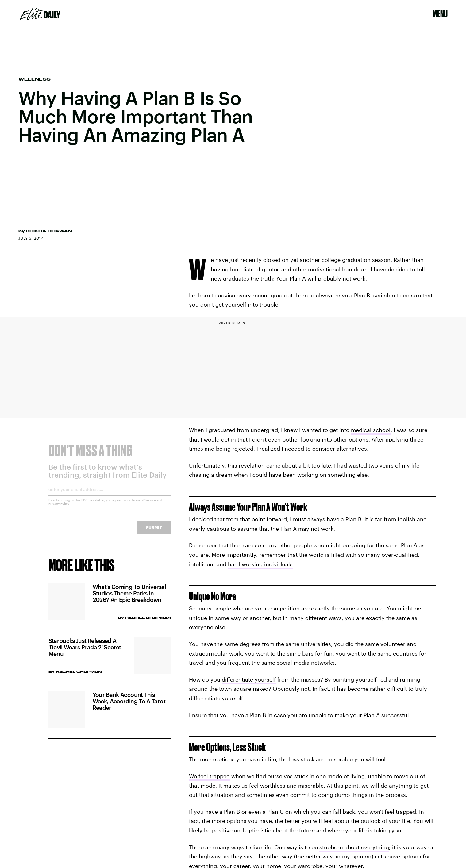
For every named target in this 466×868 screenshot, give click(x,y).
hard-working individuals (260, 564)
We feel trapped (209, 776)
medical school (371, 430)
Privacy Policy (59, 508)
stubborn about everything (354, 847)
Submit (154, 532)
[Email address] (110, 496)
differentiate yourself (249, 679)
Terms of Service (144, 505)
